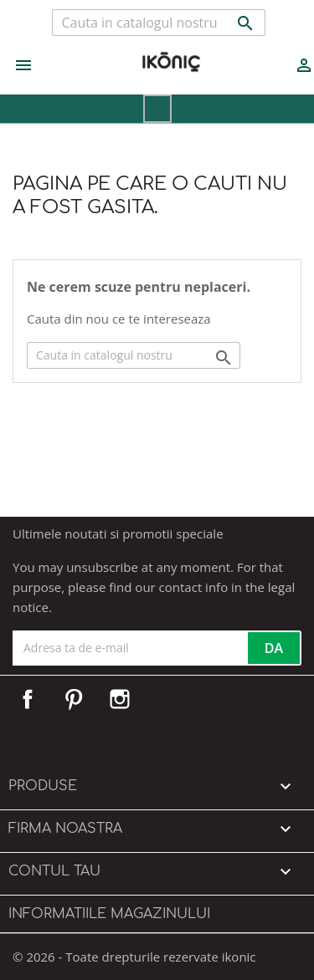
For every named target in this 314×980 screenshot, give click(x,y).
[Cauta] (159, 23)
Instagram (120, 699)
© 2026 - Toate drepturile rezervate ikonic (134, 957)
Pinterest (74, 699)
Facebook (28, 699)
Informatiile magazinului (109, 914)
